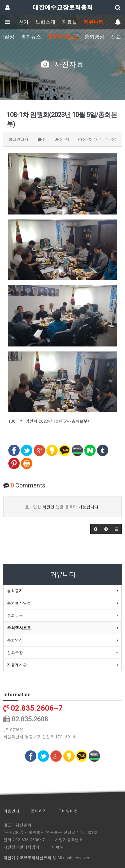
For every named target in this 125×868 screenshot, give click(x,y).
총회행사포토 (63, 37)
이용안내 (11, 811)
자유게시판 (17, 665)
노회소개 (45, 22)
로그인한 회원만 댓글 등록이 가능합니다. (62, 507)
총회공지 (15, 591)
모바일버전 (68, 811)
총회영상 (94, 37)
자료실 (69, 22)
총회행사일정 (19, 603)
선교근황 (15, 652)
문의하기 (39, 811)
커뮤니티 (94, 22)
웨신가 (21, 22)
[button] (96, 529)
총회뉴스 (31, 37)
